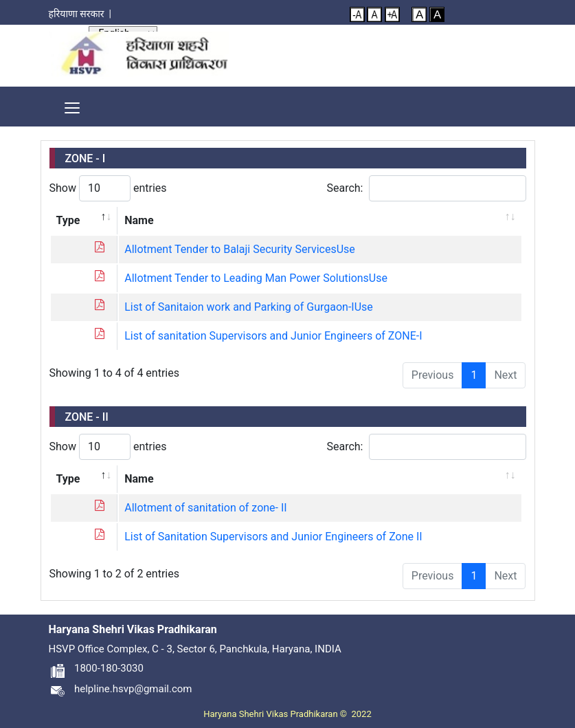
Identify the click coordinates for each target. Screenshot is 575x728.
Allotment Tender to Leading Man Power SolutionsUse (256, 278)
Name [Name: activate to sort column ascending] (139, 220)
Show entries (108, 188)
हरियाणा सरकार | (82, 14)
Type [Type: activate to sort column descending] (68, 220)
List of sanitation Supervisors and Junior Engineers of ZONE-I (273, 336)
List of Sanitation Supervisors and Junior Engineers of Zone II (273, 537)
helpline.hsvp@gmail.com (121, 689)
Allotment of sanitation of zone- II (205, 508)
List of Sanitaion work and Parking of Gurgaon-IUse (249, 307)
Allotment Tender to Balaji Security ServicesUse (240, 249)
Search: (426, 188)
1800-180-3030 (96, 668)
